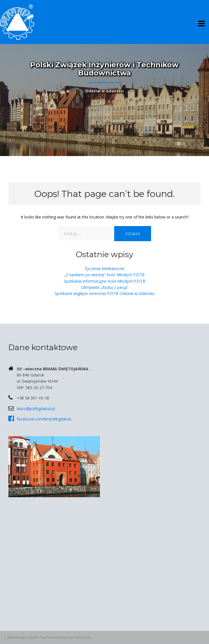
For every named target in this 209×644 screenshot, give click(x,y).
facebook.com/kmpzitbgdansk (44, 419)
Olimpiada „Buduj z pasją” (105, 287)
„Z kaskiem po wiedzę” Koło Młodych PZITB (104, 275)
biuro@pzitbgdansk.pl (36, 409)
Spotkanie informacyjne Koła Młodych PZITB (105, 281)
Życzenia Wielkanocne (105, 268)
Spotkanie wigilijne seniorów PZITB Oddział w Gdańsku (104, 293)
